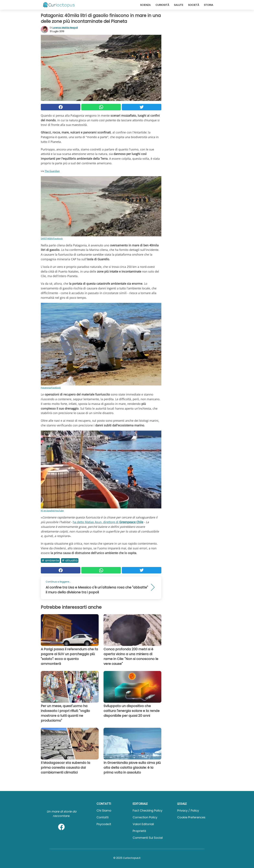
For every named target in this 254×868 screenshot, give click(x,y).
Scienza (145, 5)
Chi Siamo (104, 810)
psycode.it (104, 824)
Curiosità (162, 5)
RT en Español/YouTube (52, 511)
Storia (209, 5)
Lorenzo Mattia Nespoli (65, 28)
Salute (179, 5)
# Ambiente (50, 560)
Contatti (103, 817)
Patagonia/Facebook (51, 388)
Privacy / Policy (188, 810)
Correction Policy (145, 817)
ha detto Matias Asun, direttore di (108, 522)
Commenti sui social (148, 838)
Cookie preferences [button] (191, 817)
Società (194, 5)
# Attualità (70, 560)
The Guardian (52, 171)
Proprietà (139, 831)
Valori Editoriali (143, 824)
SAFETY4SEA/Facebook (52, 238)
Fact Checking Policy (147, 810)
